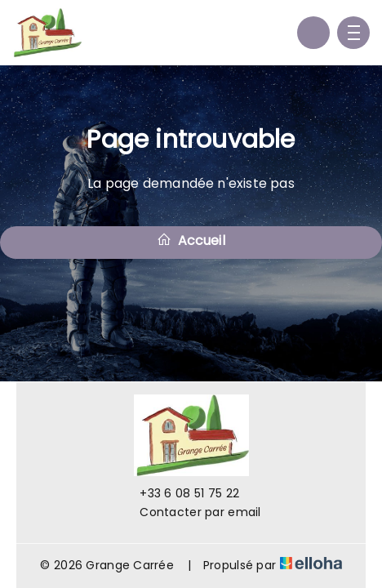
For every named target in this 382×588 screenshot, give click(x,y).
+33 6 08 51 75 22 (180, 493)
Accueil (191, 241)
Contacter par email (191, 512)
